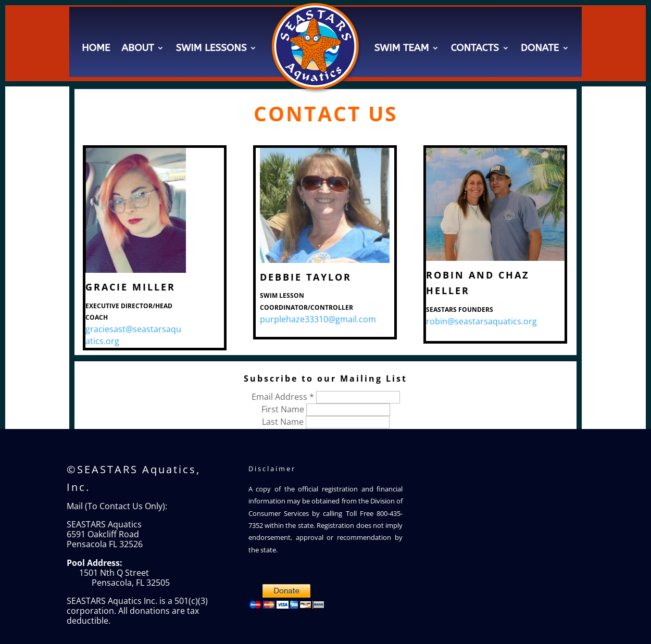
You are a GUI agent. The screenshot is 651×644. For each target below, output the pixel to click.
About (137, 48)
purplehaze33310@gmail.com (318, 319)
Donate (540, 48)
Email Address (284, 397)
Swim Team (401, 48)
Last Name (284, 422)
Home (96, 48)
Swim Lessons (211, 48)
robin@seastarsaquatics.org (481, 321)
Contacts (474, 48)
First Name (284, 409)
